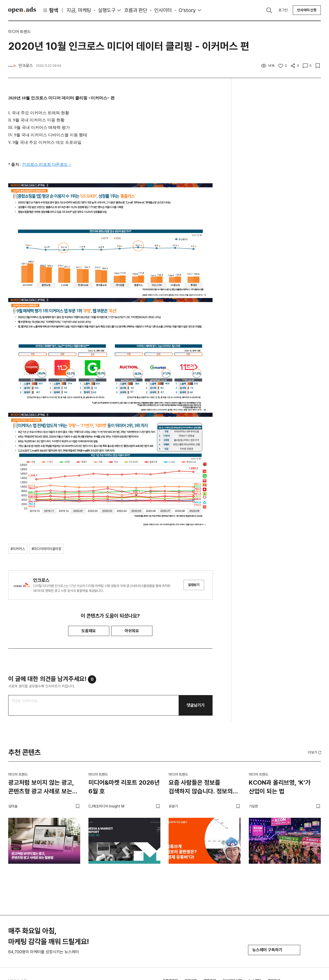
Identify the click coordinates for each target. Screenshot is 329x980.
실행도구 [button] (107, 10)
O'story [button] (187, 10)
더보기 (315, 753)
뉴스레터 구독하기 (274, 950)
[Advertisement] (280, 172)
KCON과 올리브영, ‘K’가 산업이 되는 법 (280, 787)
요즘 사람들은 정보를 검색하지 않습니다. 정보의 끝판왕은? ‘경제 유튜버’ (201, 788)
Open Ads (22, 10)
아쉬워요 (132, 631)
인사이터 (163, 10)
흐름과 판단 (136, 10)
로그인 (283, 10)
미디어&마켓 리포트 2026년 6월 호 (124, 787)
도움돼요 (89, 631)
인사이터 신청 (307, 10)
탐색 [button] (50, 10)
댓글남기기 (196, 705)
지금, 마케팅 (79, 10)
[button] (315, 752)
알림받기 (194, 585)
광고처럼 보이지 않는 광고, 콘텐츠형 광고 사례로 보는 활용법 (41, 788)
